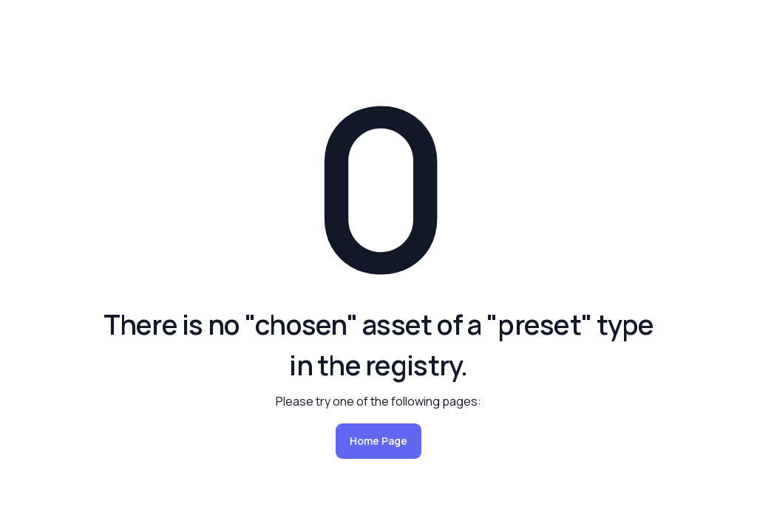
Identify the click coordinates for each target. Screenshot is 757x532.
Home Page (378, 441)
